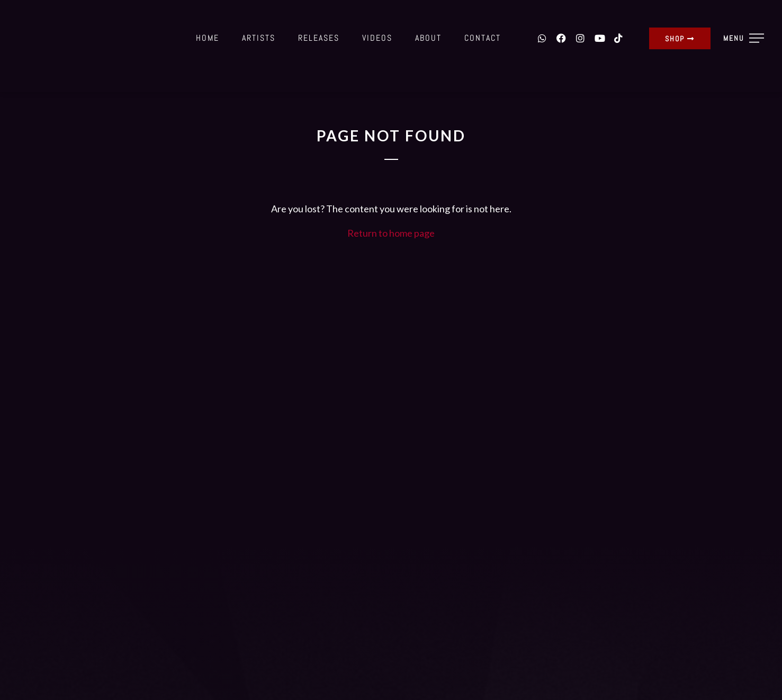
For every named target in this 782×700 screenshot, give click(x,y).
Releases (319, 38)
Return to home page (391, 233)
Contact (483, 38)
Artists (259, 38)
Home (208, 38)
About (428, 38)
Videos (377, 38)
